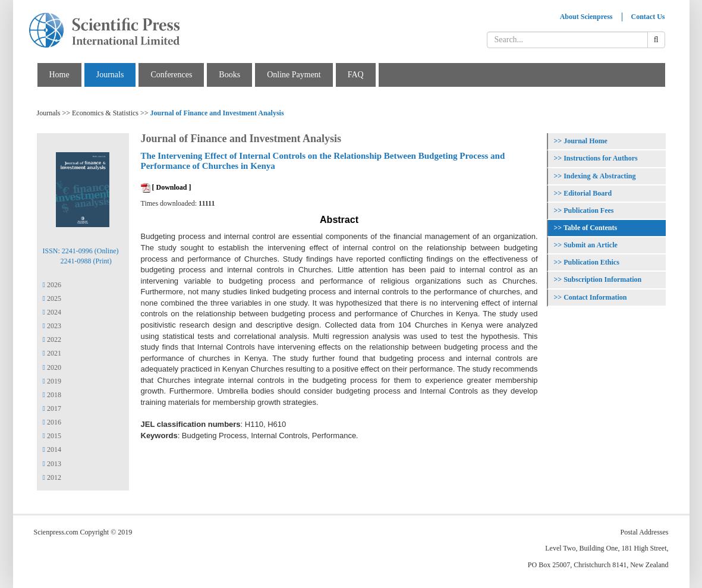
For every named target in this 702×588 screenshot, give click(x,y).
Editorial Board (588, 193)
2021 (52, 353)
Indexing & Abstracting (599, 176)
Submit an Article (591, 245)
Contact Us (648, 17)
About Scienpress (586, 17)
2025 (52, 298)
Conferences (171, 75)
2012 (52, 477)
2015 (52, 436)
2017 (52, 408)
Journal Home (585, 141)
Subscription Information (602, 279)
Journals (110, 75)
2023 (52, 326)
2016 (52, 422)
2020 (52, 367)
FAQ (356, 75)
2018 (52, 395)
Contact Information (595, 297)
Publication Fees (588, 210)
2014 (52, 449)
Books (229, 75)
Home (59, 75)
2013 (52, 464)
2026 (52, 285)
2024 (52, 312)
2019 (52, 381)
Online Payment (294, 75)
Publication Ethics (591, 262)
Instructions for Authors (600, 158)
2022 (52, 339)
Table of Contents (590, 228)
